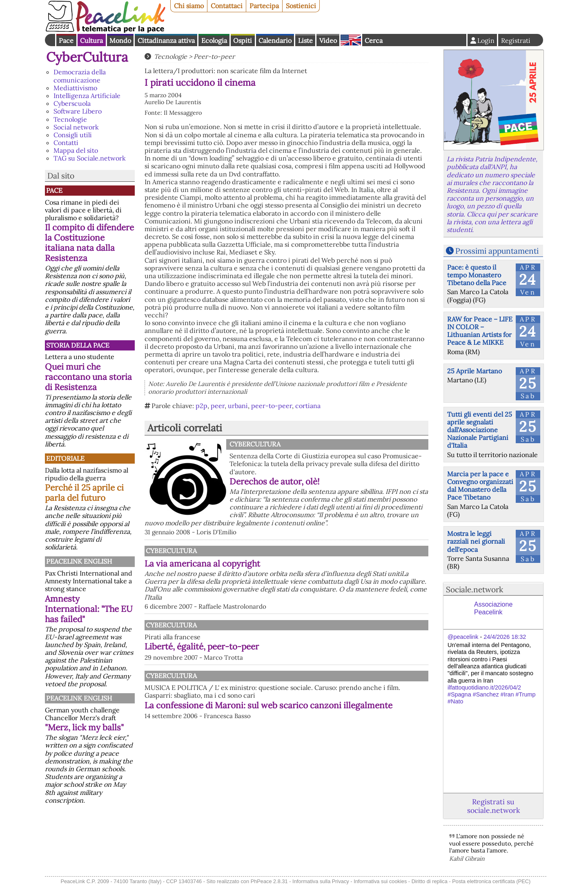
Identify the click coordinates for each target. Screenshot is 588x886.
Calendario (275, 40)
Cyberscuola (72, 103)
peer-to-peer (272, 406)
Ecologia (214, 40)
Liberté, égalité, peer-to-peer (202, 646)
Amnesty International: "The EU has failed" (89, 609)
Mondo (120, 40)
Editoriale (65, 458)
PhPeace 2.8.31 (269, 881)
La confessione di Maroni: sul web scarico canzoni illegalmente (268, 705)
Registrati (516, 40)
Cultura (91, 40)
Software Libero (78, 111)
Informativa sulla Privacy (321, 881)
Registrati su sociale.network (493, 806)
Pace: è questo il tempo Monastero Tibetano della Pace (477, 275)
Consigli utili (73, 135)
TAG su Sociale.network (90, 158)
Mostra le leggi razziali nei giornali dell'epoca (476, 541)
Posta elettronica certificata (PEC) (491, 881)
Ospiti (243, 40)
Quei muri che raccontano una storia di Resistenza (88, 377)
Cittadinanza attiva (166, 40)
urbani (238, 406)
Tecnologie (70, 119)
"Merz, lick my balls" (84, 727)
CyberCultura (87, 57)
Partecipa (264, 6)
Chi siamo (189, 6)
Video (328, 40)
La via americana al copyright (202, 564)
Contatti (66, 143)
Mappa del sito (76, 150)
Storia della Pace (78, 345)
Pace (66, 40)
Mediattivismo (75, 88)
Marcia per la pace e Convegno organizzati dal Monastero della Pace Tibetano (480, 486)
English (351, 40)
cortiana (308, 406)
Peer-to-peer (214, 56)
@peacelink (463, 637)
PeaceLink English (79, 561)
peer (218, 406)
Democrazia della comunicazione (80, 76)
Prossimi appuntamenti (497, 251)
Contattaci (227, 6)
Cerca (374, 40)
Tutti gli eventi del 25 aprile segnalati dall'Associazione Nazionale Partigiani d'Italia (480, 430)
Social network (76, 127)
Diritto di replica (430, 881)
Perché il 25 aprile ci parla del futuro (84, 493)
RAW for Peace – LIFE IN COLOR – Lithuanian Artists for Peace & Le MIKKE (480, 331)
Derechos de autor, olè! (275, 481)
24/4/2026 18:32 (505, 637)
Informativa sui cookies (380, 881)
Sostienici (301, 6)
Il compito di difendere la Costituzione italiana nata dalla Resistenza (89, 243)
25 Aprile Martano (474, 371)
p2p (202, 406)
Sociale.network (474, 589)
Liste (305, 40)
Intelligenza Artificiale (87, 96)
